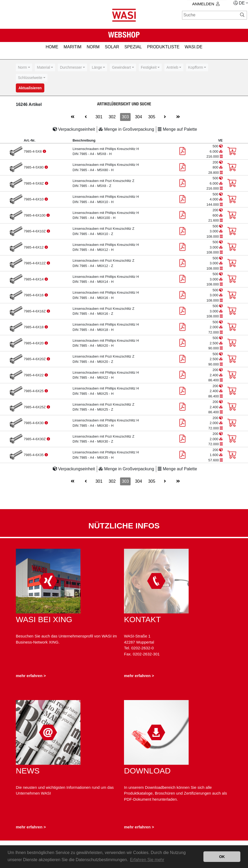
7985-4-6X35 (34, 455)
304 (139, 117)
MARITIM (73, 47)
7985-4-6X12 (34, 247)
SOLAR (112, 47)
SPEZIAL (133, 47)
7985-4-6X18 (34, 327)
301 (99, 117)
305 (152, 117)
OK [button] (222, 857)
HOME (52, 47)
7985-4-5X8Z (34, 183)
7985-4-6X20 (34, 343)
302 (112, 117)
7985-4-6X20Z (35, 359)
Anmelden (206, 4)
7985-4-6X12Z (35, 263)
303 (125, 117)
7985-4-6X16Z (35, 311)
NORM (93, 47)
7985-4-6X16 (34, 295)
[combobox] (24, 67)
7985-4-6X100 (35, 215)
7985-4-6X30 (34, 423)
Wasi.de (194, 47)
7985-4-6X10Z (35, 231)
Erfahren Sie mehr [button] (147, 860)
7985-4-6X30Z (35, 439)
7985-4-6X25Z (35, 407)
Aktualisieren (30, 88)
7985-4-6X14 (34, 279)
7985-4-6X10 (34, 199)
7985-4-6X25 (34, 391)
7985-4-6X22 (34, 375)
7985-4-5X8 (33, 151)
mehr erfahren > (31, 676)
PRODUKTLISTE (163, 47)
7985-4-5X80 (34, 167)
